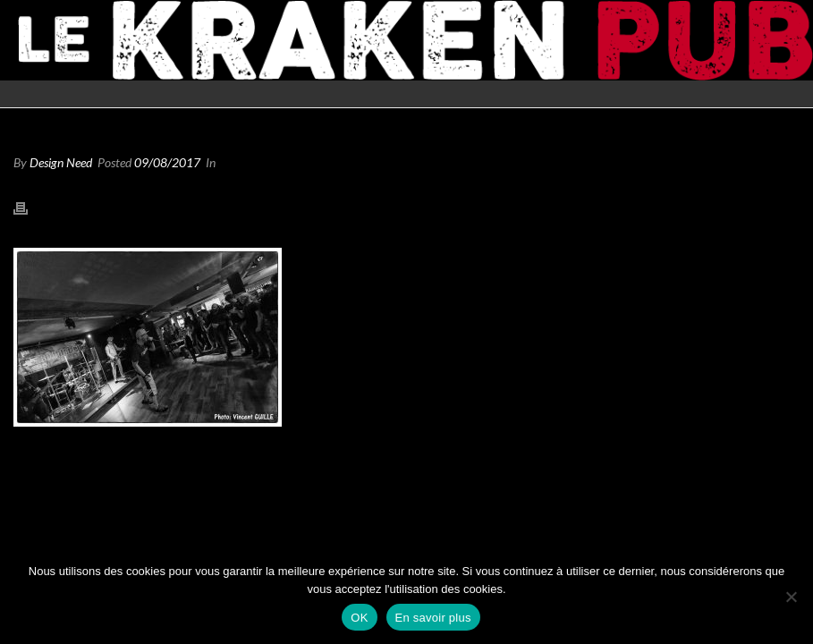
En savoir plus (433, 618)
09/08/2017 (167, 162)
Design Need (61, 162)
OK (359, 618)
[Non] (791, 597)
